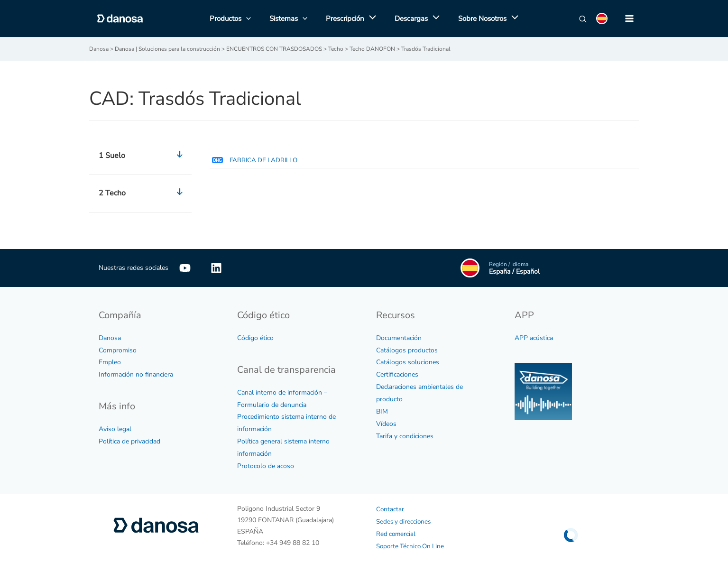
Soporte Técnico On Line (412, 546)
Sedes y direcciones (405, 521)
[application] (370, 18)
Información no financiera (136, 374)
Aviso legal (115, 429)
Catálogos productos (407, 350)
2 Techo (143, 193)
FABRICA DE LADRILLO (255, 160)
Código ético (255, 337)
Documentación (399, 337)
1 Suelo (143, 156)
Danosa (110, 337)
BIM (382, 411)
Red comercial (396, 534)
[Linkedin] (216, 267)
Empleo (110, 362)
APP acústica (534, 337)
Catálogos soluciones (408, 362)
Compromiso (118, 350)
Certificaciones (397, 374)
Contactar (390, 509)
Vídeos (386, 424)
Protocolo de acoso (266, 466)
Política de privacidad (129, 441)
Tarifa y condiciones (405, 436)
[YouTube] (185, 267)
